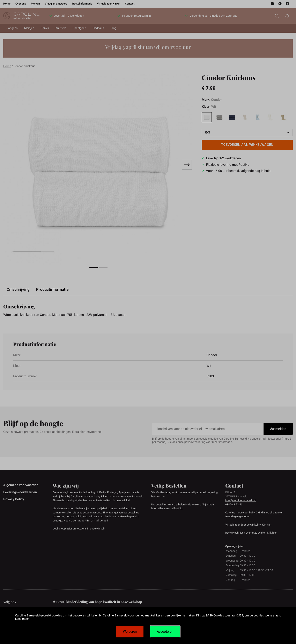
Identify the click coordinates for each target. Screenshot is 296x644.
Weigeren (130, 632)
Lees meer (22, 619)
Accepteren (165, 632)
